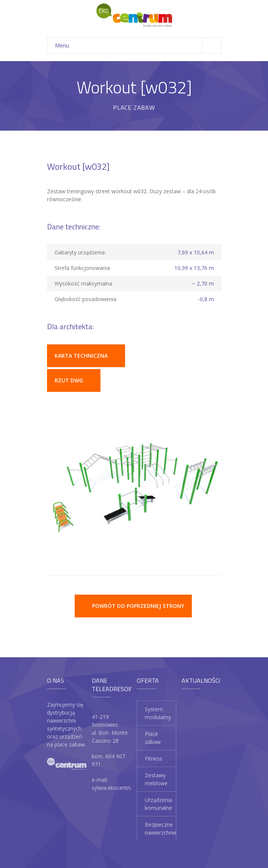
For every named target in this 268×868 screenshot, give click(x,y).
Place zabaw (153, 738)
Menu (138, 45)
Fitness (154, 758)
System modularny (158, 713)
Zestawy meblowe (156, 779)
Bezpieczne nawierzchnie (161, 829)
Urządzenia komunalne (158, 804)
